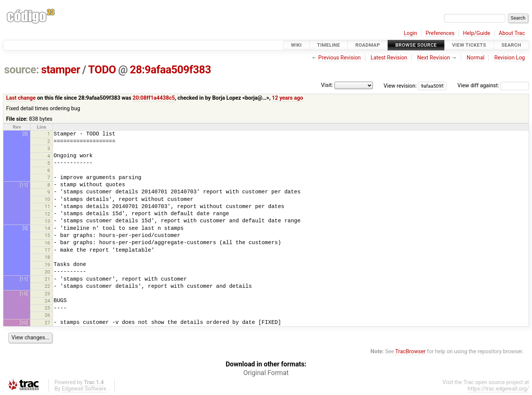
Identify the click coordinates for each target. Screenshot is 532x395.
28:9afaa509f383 (170, 70)
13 (48, 221)
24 (48, 301)
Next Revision (434, 58)
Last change (21, 98)
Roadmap (368, 45)
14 (48, 228)
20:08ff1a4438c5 (154, 98)
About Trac (512, 33)
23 (48, 294)
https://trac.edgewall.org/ (498, 389)
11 (48, 206)
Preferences (440, 33)
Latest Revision (389, 58)
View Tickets (469, 45)
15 (48, 235)
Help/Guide (477, 33)
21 (48, 279)
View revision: (400, 86)
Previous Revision (340, 58)
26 (48, 315)
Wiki (296, 45)
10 (48, 199)
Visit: (327, 85)
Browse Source (416, 45)
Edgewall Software (84, 389)
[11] (24, 185)
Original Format (266, 373)
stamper (61, 70)
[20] (24, 323)
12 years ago (288, 98)
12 (48, 214)
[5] (25, 134)
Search (511, 45)
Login (410, 33)
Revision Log (510, 58)
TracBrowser (411, 352)
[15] (24, 294)
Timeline (329, 45)
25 (48, 308)
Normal (475, 58)
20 (48, 272)
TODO (102, 70)
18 (48, 257)
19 (48, 265)
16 (48, 243)
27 (48, 323)
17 (48, 250)
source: (22, 70)
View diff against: (493, 86)
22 (48, 286)
